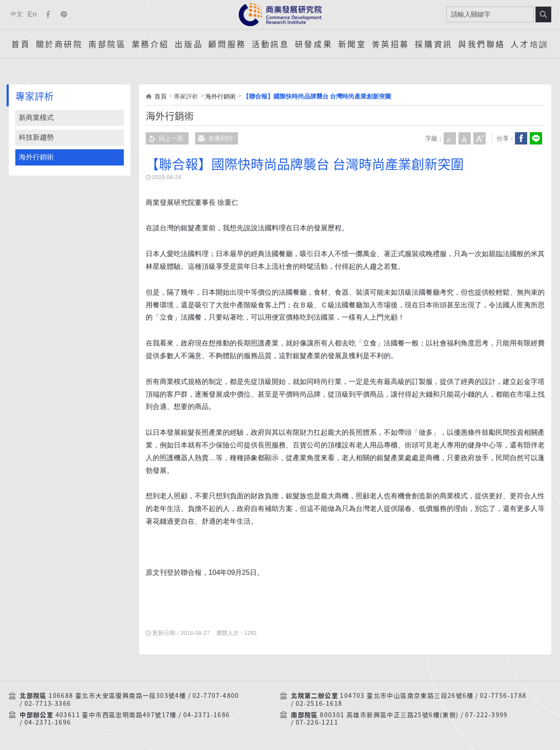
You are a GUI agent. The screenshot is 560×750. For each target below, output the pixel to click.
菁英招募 (391, 44)
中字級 (465, 138)
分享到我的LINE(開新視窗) (536, 138)
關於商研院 (59, 44)
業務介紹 (150, 44)
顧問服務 (227, 44)
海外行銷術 (36, 157)
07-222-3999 (486, 715)
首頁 (21, 44)
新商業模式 (36, 118)
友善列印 (214, 138)
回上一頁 (164, 138)
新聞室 (352, 44)
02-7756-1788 (503, 696)
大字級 (479, 138)
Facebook (48, 14)
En (32, 14)
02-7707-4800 (216, 696)
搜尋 (543, 14)
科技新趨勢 (36, 137)
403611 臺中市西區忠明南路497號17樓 (116, 715)
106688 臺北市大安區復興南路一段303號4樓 (117, 696)
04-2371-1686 (207, 715)
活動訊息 (270, 44)
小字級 (450, 138)
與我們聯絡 (482, 44)
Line (64, 14)
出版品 (189, 44)
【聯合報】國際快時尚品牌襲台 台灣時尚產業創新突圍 (317, 96)
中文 (16, 14)
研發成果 (314, 44)
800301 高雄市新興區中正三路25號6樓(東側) (389, 715)
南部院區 (107, 44)
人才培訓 (529, 44)
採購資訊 (434, 44)
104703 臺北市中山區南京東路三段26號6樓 (407, 696)
